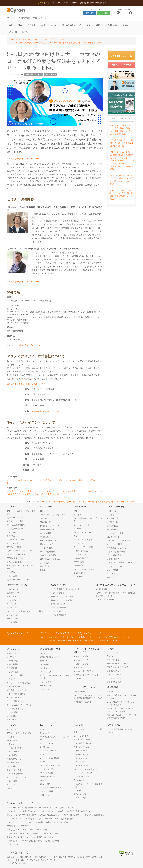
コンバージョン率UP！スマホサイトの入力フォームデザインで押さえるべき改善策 (40, 819)
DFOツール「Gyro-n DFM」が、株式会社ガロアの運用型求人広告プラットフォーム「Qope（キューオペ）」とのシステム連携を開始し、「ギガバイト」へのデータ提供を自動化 (122, 161)
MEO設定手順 (113, 522)
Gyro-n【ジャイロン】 (18, 853)
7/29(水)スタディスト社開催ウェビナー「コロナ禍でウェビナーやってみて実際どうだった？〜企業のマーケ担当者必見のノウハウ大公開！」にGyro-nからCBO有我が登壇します (55, 493)
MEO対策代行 (101, 589)
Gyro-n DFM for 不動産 (83, 540)
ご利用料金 (11, 572)
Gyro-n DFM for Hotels (83, 532)
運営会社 (10, 857)
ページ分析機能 (46, 548)
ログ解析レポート (14, 536)
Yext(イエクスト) (14, 589)
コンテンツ (11, 604)
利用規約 (28, 857)
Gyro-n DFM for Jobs (82, 525)
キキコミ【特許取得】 (83, 656)
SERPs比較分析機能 (48, 555)
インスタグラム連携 (115, 533)
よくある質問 (46, 563)
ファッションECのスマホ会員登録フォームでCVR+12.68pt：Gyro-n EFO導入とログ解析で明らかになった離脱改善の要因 (56, 815)
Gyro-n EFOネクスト (15, 517)
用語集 (43, 570)
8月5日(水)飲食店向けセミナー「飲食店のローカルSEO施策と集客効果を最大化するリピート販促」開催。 (57, 42)
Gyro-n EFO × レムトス (16, 554)
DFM (99, 25)
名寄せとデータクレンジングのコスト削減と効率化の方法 (30, 837)
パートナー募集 (13, 860)
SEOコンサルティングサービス (53, 515)
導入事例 (13, 32)
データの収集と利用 (58, 857)
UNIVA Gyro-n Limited (18, 863)
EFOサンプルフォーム (16, 540)
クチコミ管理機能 (58, 608)
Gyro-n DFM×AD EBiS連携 (84, 569)
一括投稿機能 (112, 529)
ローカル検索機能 (47, 529)
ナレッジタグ (12, 615)
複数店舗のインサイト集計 (118, 548)
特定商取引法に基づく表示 (79, 857)
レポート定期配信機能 (116, 552)
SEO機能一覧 (45, 522)
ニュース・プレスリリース (53, 39)
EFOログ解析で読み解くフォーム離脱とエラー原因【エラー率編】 (34, 833)
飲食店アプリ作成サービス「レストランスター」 (28, 384)
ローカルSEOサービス (72, 25)
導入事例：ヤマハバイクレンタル (87, 675)
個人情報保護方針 (41, 857)
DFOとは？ (78, 515)
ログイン (130, 11)
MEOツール (112, 511)
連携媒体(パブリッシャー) (17, 593)
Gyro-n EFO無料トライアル (18, 579)
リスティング (12, 608)
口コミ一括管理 (113, 559)
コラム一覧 (12, 844)
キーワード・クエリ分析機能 (119, 540)
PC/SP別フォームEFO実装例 (18, 826)
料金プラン (45, 566)
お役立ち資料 (89, 13)
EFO (89, 25)
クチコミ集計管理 (58, 615)
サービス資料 (103, 13)
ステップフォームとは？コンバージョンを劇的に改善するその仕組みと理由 (37, 822)
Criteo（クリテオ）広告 (83, 547)
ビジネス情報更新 (114, 555)
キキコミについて (81, 660)
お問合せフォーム (121, 56)
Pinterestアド (79, 562)
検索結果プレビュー (48, 540)
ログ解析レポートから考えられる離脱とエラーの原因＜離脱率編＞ (34, 841)
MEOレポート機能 (114, 544)
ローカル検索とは (47, 533)
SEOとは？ (45, 518)
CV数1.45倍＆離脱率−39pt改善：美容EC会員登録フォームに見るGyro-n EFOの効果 (40, 808)
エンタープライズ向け (116, 566)
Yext (44, 25)
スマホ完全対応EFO (15, 529)
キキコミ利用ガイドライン (84, 671)
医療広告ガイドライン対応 (62, 596)
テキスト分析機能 (47, 552)
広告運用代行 (112, 25)
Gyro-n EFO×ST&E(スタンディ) (19, 551)
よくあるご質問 (13, 576)
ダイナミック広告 (81, 551)
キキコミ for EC (80, 667)
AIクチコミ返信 (58, 593)
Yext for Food (12, 619)
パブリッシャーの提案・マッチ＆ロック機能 (25, 611)
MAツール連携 (13, 543)
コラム (126, 25)
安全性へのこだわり (82, 664)
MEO (21, 25)
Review (54, 25)
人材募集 (19, 857)
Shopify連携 (79, 565)
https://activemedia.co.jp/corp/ (45, 411)
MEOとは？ (112, 515)
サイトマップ (50, 860)
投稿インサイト (113, 537)
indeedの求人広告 (81, 558)
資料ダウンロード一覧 (122, 65)
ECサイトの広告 (80, 554)
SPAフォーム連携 (14, 547)
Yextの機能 (11, 600)
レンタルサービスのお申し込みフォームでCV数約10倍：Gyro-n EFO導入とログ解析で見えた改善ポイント (49, 811)
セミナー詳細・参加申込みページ (26, 158)
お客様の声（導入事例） (106, 599)
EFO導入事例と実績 (15, 558)
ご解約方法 (96, 857)
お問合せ (118, 11)
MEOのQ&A (112, 574)
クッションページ (58, 611)
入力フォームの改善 (15, 521)
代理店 (26, 32)
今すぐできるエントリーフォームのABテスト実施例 (28, 830)
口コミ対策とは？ (58, 604)
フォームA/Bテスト (15, 532)
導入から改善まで (14, 562)
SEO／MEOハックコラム (50, 559)
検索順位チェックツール (50, 526)
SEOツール (45, 511)
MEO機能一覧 (113, 518)
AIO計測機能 (45, 537)
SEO (11, 25)
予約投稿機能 (112, 526)
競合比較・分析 (46, 544)
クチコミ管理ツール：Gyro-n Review (66, 589)
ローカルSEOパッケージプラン (119, 563)
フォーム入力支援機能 (16, 525)
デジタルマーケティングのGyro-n (24, 39)
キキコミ (32, 25)
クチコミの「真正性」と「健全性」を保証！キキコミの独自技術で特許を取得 (121, 143)
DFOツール (78, 511)
